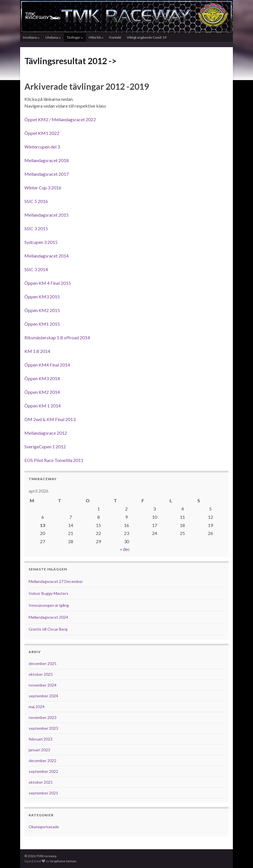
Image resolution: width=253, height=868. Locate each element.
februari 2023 (41, 739)
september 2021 (43, 793)
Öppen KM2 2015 (42, 310)
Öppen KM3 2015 (42, 297)
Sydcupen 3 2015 (41, 242)
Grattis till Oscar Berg (48, 629)
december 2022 (43, 761)
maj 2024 (37, 707)
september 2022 (43, 771)
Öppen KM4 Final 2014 (47, 365)
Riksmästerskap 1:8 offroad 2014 (57, 337)
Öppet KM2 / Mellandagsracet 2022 (60, 119)
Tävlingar (75, 37)
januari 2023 (39, 750)
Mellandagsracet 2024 (48, 617)
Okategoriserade (44, 827)
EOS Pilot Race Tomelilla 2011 (54, 460)
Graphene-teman (63, 861)
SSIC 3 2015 (36, 228)
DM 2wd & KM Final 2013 (50, 419)
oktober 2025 (41, 674)
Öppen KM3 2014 (42, 378)
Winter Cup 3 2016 (43, 188)
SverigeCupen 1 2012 (45, 446)
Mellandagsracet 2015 (47, 215)
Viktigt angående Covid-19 (147, 37)
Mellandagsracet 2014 (47, 256)
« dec (125, 549)
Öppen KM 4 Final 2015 (48, 283)
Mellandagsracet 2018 (47, 160)
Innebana (31, 37)
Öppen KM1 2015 (42, 324)
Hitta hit (96, 37)
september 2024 (43, 696)
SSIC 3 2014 (36, 269)
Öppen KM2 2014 (42, 392)
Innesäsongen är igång (49, 605)
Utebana (53, 37)
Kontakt (115, 37)
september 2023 (43, 728)
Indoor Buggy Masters (49, 593)
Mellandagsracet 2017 (47, 174)
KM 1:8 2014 (37, 351)
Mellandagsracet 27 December (56, 581)
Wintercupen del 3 (42, 147)
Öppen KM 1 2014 (43, 406)
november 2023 (43, 717)
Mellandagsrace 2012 (46, 433)
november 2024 (43, 685)
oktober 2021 (41, 782)
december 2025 (43, 663)
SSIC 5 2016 (36, 201)
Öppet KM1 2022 (42, 133)
